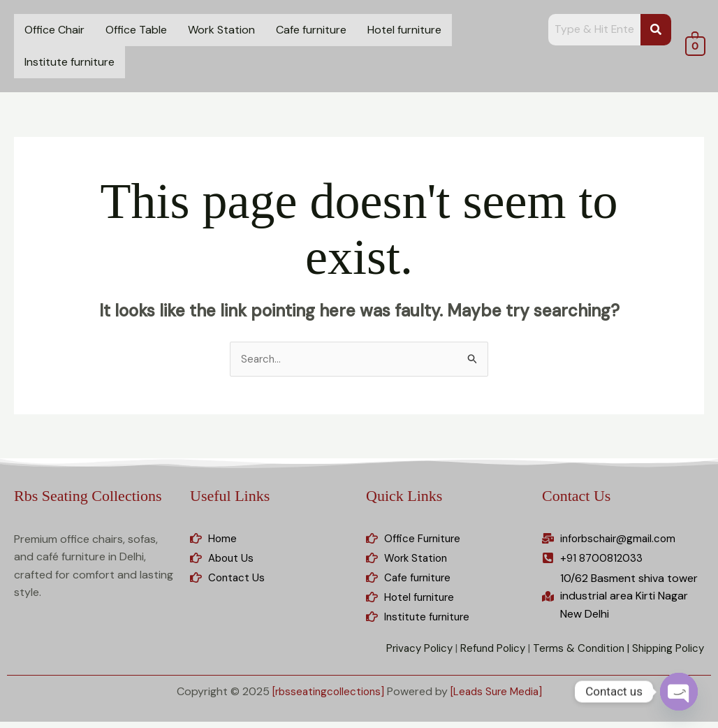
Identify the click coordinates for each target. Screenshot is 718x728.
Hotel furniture (404, 30)
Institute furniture (69, 62)
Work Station (221, 30)
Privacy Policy (406, 654)
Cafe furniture (311, 30)
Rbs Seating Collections (88, 496)
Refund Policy (483, 654)
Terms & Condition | (575, 654)
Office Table (136, 30)
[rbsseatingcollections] (325, 698)
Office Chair (54, 30)
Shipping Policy (666, 654)
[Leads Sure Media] (499, 698)
